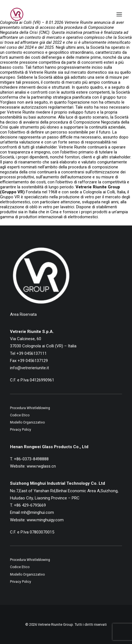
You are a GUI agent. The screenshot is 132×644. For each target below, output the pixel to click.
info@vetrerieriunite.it (29, 368)
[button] (119, 14)
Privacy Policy (21, 430)
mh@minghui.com (37, 512)
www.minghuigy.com (45, 520)
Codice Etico (20, 415)
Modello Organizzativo (27, 422)
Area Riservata (23, 314)
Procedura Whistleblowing (30, 408)
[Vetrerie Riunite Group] (17, 14)
